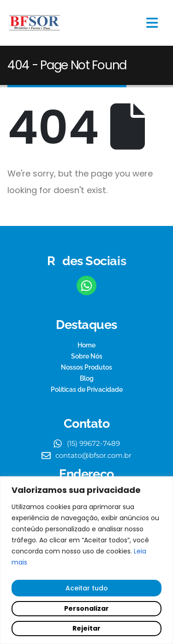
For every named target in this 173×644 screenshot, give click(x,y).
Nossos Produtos (86, 367)
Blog (87, 378)
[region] (86, 560)
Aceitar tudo (87, 588)
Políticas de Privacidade (87, 389)
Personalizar (86, 608)
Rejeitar (86, 628)
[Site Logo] (35, 23)
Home (86, 345)
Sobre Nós (87, 356)
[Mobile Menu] (152, 23)
